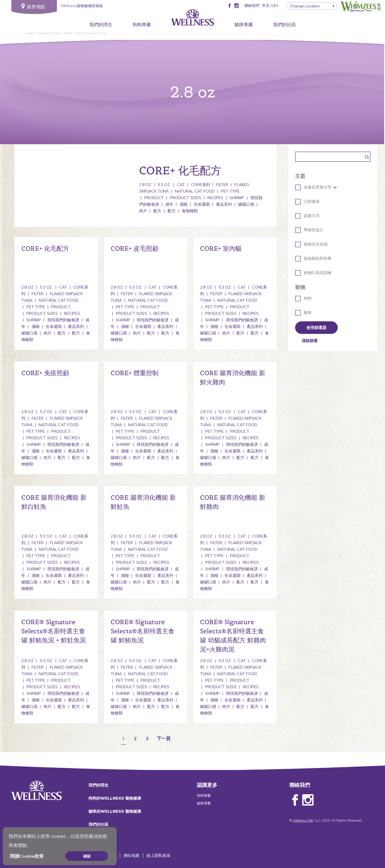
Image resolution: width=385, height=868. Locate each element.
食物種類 (190, 211)
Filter (222, 185)
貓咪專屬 (244, 24)
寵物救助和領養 (313, 259)
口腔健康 (307, 202)
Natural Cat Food (195, 191)
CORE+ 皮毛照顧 (135, 248)
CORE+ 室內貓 (221, 248)
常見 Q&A (270, 5)
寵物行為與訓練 (313, 273)
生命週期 (202, 204)
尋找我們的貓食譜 (63, 320)
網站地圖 (131, 855)
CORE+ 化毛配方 (45, 248)
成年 (169, 204)
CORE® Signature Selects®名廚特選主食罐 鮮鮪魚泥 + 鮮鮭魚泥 (54, 631)
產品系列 (224, 204)
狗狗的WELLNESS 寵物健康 (115, 798)
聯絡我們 (252, 5)
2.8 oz (145, 185)
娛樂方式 (307, 216)
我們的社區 (285, 24)
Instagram (308, 800)
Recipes (215, 198)
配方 (157, 211)
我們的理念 (101, 24)
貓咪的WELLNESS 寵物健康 (115, 811)
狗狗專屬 (142, 24)
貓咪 (303, 313)
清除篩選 (310, 341)
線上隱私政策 (158, 855)
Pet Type (230, 191)
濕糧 (184, 204)
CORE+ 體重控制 (135, 373)
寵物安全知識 (311, 244)
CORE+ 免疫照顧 (45, 373)
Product (154, 198)
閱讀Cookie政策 (27, 856)
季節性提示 (309, 230)
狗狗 (303, 299)
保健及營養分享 (313, 187)
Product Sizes (186, 198)
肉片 (48, 333)
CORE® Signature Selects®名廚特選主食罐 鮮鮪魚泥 (143, 631)
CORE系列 (201, 185)
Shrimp (237, 198)
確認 (87, 856)
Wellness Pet (303, 820)
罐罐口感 (246, 204)
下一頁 (164, 739)
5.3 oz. (164, 185)
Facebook (295, 800)
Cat (181, 185)
